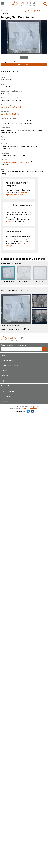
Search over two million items (13, 345)
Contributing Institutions (9, 365)
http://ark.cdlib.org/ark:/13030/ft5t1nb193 (16, 162)
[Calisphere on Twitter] (28, 411)
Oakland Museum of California (11, 11)
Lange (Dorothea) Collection (32, 11)
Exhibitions (5, 376)
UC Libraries (34, 406)
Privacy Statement (7, 391)
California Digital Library (29, 408)
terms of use (10, 221)
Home (3, 355)
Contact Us (5, 402)
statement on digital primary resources (17, 194)
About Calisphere (7, 360)
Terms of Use (6, 386)
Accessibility (5, 396)
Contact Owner (24, 64)
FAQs (3, 381)
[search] (45, 4)
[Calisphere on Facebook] (32, 411)
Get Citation (24, 58)
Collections (5, 371)
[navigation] (3, 4)
